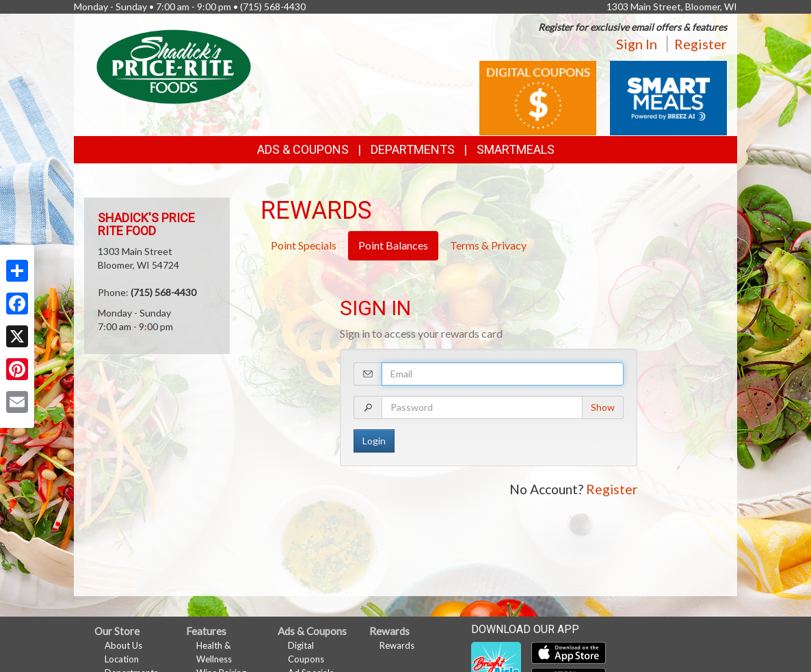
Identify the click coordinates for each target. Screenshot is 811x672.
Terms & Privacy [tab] (488, 245)
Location (122, 659)
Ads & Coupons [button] (303, 149)
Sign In (637, 44)
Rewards (397, 645)
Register (701, 44)
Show (603, 407)
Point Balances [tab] (393, 245)
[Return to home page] (174, 65)
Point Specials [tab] (304, 245)
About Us (123, 645)
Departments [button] (413, 149)
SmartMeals (516, 149)
